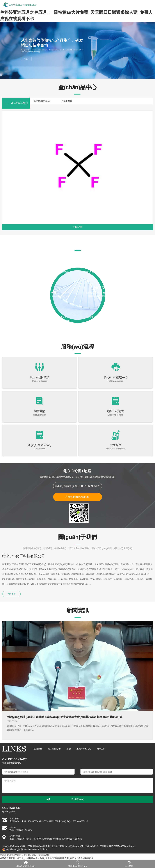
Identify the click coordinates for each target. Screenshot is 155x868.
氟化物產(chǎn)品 (42, 101)
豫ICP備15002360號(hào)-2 (122, 846)
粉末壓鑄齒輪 (54, 749)
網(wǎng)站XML (76, 846)
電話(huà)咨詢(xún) (77, 864)
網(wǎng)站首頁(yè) (26, 864)
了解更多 (11, 594)
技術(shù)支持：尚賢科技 (97, 846)
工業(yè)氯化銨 (84, 749)
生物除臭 (38, 749)
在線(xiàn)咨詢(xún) (77, 497)
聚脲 (69, 749)
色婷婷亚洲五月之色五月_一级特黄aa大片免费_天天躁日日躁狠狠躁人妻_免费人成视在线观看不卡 (47, 858)
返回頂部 (129, 864)
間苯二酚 (101, 749)
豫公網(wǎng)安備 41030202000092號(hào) (25, 849)
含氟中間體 (67, 101)
